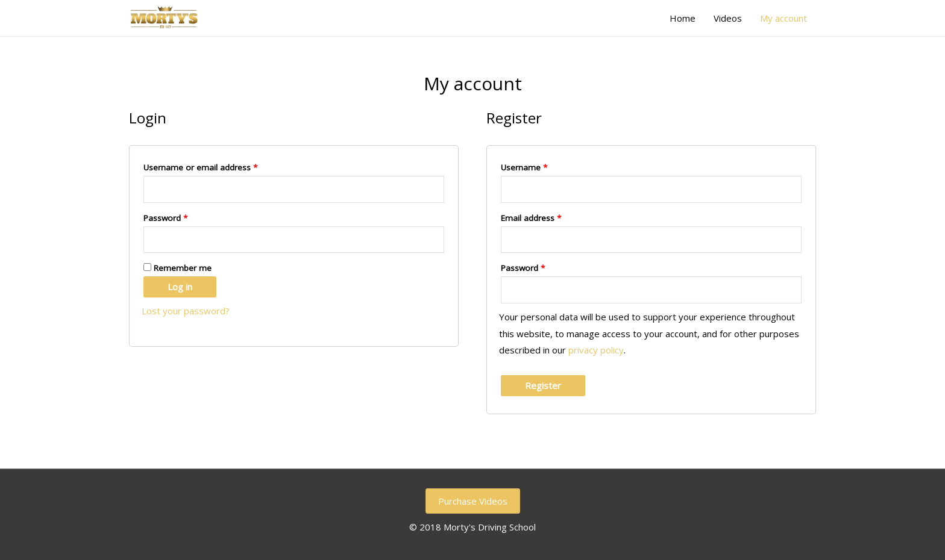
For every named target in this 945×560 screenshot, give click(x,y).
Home (683, 18)
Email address (531, 218)
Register (543, 385)
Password (165, 218)
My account (783, 18)
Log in (180, 287)
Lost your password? (186, 311)
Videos (728, 18)
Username (524, 167)
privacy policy (596, 350)
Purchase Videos (473, 501)
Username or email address (200, 167)
